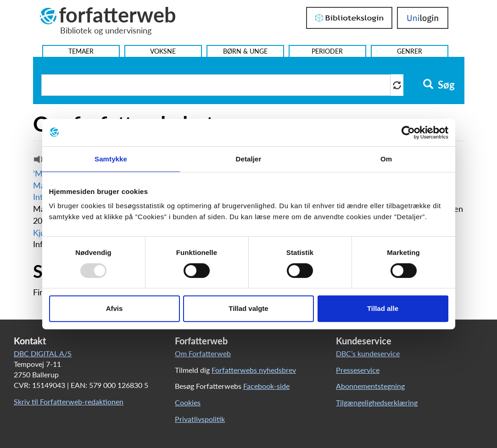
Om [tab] (386, 159)
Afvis (114, 308)
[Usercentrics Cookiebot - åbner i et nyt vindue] (408, 133)
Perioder (327, 51)
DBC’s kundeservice (368, 353)
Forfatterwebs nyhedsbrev (254, 370)
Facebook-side (266, 386)
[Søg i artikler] (216, 85)
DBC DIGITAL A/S (43, 353)
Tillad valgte (248, 308)
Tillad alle (383, 308)
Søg (439, 85)
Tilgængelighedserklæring (377, 402)
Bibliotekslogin (349, 18)
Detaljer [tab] (249, 159)
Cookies (188, 402)
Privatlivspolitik (200, 419)
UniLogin (423, 18)
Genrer (410, 51)
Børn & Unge (245, 51)
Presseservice (358, 370)
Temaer (81, 51)
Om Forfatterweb (203, 353)
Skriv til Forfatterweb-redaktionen (69, 401)
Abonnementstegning (370, 386)
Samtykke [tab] (111, 159)
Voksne (163, 51)
